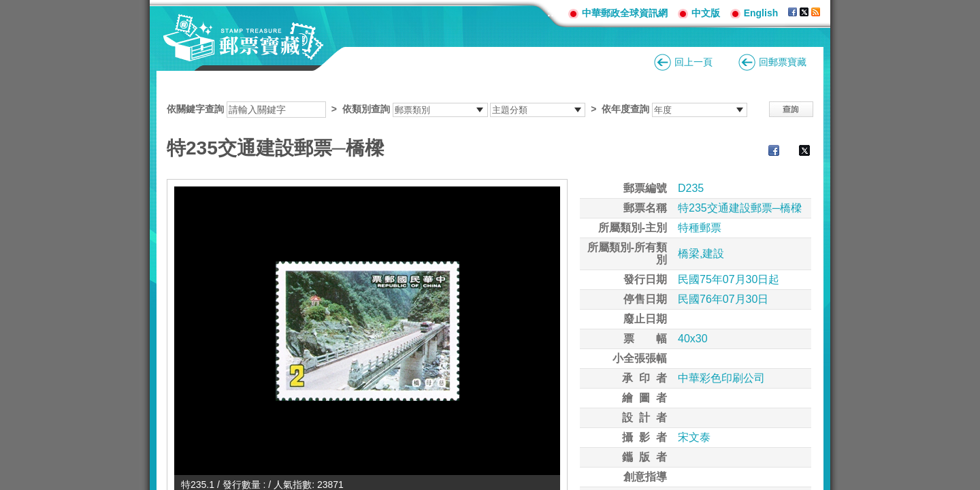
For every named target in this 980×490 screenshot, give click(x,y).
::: (553, 13)
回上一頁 (693, 62)
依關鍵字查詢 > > (457, 109)
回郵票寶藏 (783, 62)
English (761, 13)
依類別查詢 (366, 109)
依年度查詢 (625, 109)
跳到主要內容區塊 (7, 7)
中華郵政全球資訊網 (625, 13)
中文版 (706, 13)
